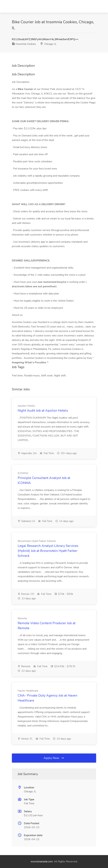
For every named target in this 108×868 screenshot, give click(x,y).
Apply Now (54, 758)
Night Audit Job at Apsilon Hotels (43, 411)
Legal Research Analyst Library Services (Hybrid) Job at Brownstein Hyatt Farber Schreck (48, 551)
